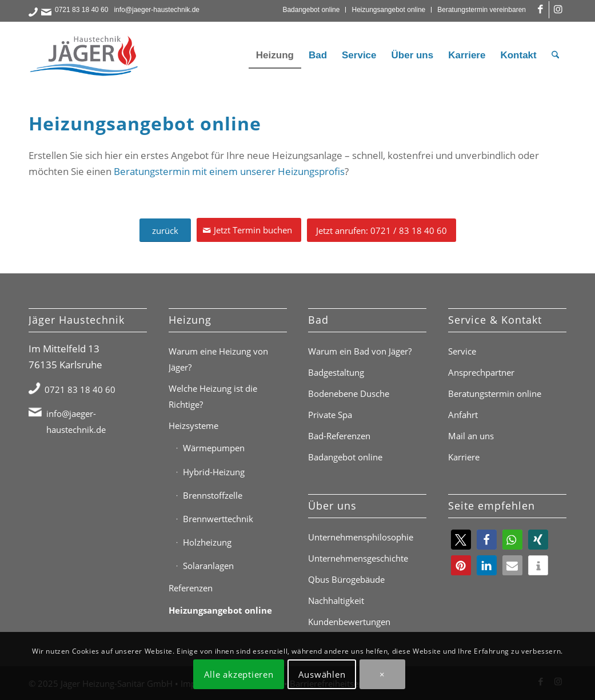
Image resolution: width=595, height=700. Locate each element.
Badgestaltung (336, 372)
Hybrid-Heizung (214, 472)
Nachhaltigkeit (336, 600)
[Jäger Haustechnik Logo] (86, 55)
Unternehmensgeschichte (358, 558)
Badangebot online (311, 10)
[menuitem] (311, 10)
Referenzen (191, 588)
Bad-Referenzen (339, 436)
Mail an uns (471, 436)
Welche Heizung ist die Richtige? (213, 396)
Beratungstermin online (495, 393)
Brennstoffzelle (213, 495)
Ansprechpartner (481, 372)
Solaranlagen (208, 566)
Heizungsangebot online (388, 10)
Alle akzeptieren (239, 674)
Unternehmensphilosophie (361, 537)
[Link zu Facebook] (540, 10)
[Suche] (555, 55)
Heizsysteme (193, 425)
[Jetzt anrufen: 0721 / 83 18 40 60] (382, 230)
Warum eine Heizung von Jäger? (218, 359)
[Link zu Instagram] (558, 10)
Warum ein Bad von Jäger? (360, 351)
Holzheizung (207, 542)
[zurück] (165, 230)
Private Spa (330, 415)
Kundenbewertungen (349, 622)
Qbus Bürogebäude (346, 579)
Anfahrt (463, 415)
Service (462, 351)
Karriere (464, 457)
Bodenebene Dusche (349, 393)
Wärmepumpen (214, 448)
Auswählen (322, 674)
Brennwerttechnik (218, 519)
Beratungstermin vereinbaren (482, 10)
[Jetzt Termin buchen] (249, 230)
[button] (461, 540)
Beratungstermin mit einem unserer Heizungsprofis (229, 171)
